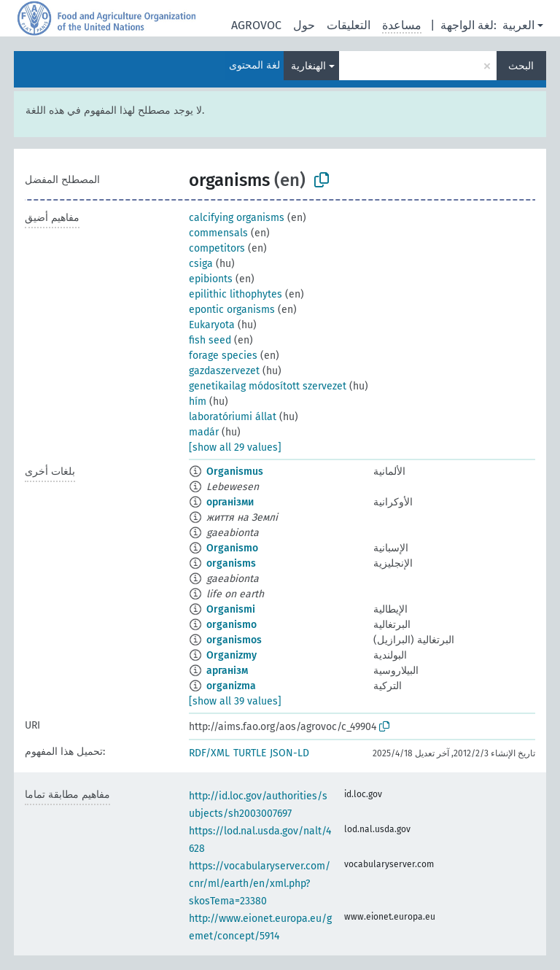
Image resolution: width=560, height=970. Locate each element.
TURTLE (250, 753)
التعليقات (349, 25)
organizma (231, 686)
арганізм (227, 671)
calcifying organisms (237, 218)
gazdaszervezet (224, 371)
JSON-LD (289, 753)
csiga (201, 264)
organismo (232, 625)
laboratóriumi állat (233, 417)
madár (204, 432)
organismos (234, 640)
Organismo (232, 548)
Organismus (235, 472)
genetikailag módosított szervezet (268, 386)
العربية (518, 25)
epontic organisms (232, 310)
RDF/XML (209, 753)
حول (304, 25)
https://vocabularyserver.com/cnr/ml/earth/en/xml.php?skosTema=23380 (260, 884)
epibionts (211, 279)
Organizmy (232, 655)
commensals (218, 233)
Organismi (231, 609)
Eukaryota (212, 325)
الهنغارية (308, 66)
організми (230, 502)
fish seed (210, 340)
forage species (223, 356)
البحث (521, 66)
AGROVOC (256, 25)
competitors (217, 248)
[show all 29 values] (235, 447)
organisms (231, 563)
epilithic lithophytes (236, 294)
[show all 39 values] (235, 701)
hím (198, 401)
